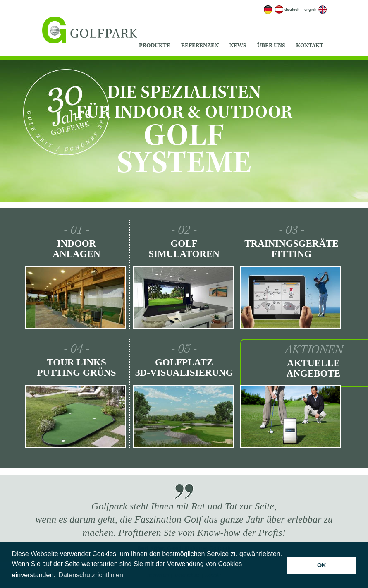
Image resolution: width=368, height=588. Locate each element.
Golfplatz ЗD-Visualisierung (184, 367)
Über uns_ (273, 46)
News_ (240, 46)
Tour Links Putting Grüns (76, 367)
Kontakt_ (311, 46)
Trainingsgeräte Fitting (292, 249)
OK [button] (322, 565)
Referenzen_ (202, 46)
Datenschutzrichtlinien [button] (91, 575)
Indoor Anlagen (76, 249)
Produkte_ (156, 46)
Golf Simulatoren (184, 249)
